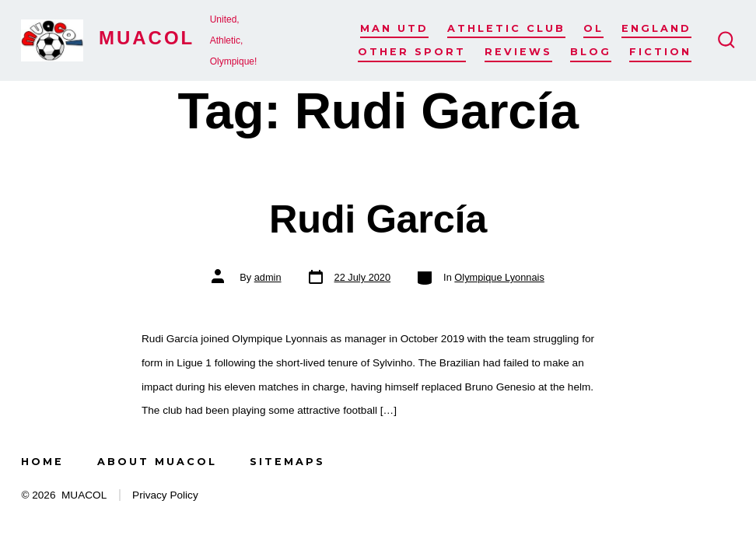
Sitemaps (287, 462)
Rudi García (378, 219)
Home (42, 462)
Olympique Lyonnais (499, 277)
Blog (591, 52)
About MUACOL (157, 462)
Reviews (518, 52)
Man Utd (394, 28)
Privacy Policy (165, 495)
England (656, 28)
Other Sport (412, 52)
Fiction (660, 52)
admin (268, 277)
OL (593, 28)
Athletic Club (506, 28)
